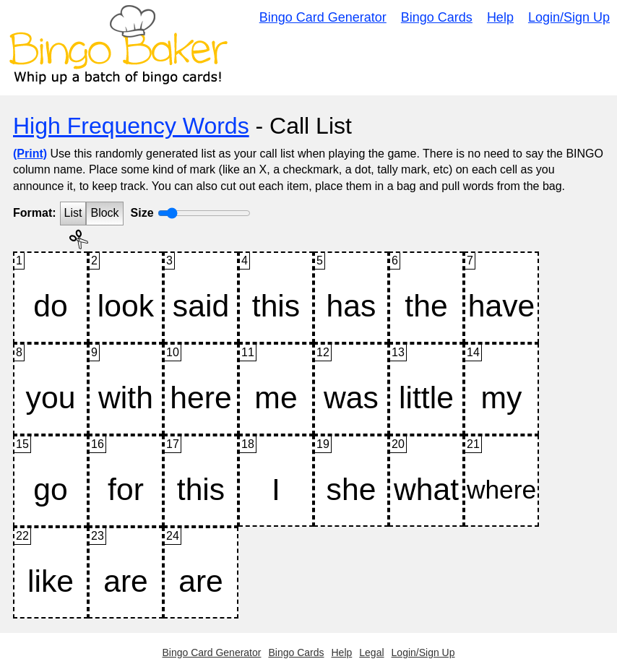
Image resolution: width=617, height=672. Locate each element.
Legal (371, 652)
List (73, 213)
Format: (35, 213)
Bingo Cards (437, 17)
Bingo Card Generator (323, 17)
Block (104, 213)
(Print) (30, 154)
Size (142, 213)
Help (500, 17)
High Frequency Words (131, 126)
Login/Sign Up (569, 17)
